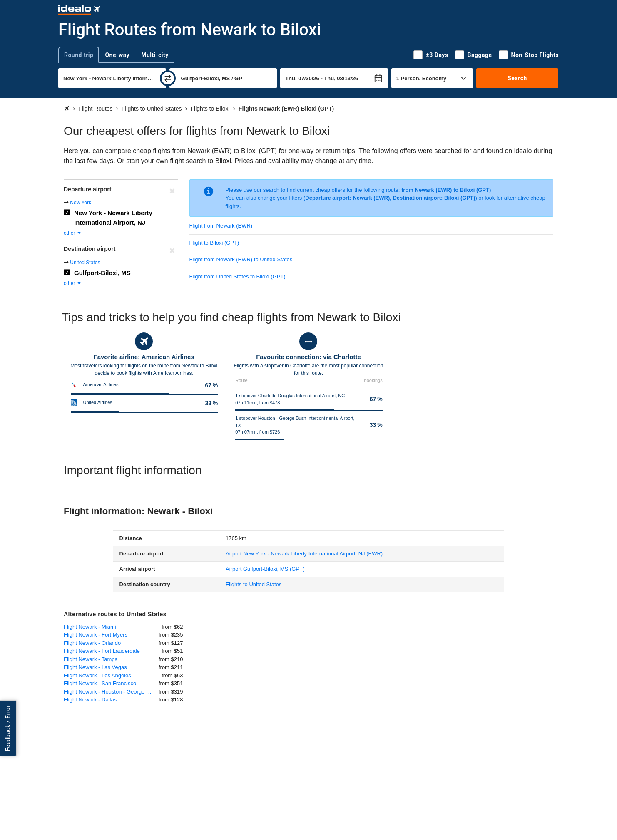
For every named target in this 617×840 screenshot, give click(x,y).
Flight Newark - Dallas (90, 700)
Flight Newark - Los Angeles (97, 675)
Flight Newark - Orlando (92, 643)
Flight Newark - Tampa (91, 659)
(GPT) (265, 569)
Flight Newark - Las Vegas (95, 667)
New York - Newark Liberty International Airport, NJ (113, 218)
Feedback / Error (8, 728)
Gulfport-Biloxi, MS (102, 273)
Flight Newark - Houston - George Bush (111, 692)
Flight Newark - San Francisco (100, 683)
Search (517, 78)
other (73, 233)
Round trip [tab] (79, 55)
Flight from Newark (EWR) (221, 226)
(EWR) (304, 554)
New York (81, 203)
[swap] (168, 78)
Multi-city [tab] (155, 55)
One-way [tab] (117, 55)
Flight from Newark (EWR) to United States (241, 259)
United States (85, 263)
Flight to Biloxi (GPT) (214, 243)
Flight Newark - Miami (90, 627)
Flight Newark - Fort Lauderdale (102, 651)
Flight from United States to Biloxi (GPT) (238, 276)
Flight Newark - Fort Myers (96, 635)
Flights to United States (254, 584)
